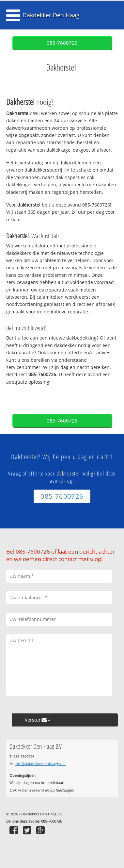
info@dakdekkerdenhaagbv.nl (40, 764)
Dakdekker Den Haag (51, 15)
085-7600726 (62, 43)
